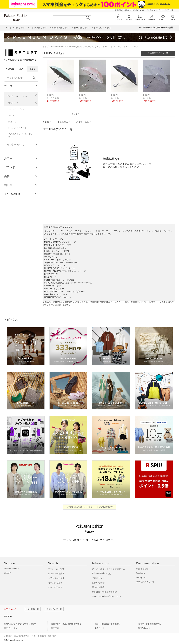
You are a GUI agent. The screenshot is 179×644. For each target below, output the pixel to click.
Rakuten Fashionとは (102, 574)
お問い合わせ (98, 583)
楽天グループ (153, 10)
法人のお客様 (98, 587)
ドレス (11, 116)
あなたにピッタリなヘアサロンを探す (20, 624)
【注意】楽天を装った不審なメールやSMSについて (89, 507)
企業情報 (8, 636)
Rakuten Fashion (59, 47)
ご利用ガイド (98, 578)
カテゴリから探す (56, 578)
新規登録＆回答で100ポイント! (129, 10)
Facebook (141, 573)
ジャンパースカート (17, 128)
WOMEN (10, 69)
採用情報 (52, 636)
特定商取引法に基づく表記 (104, 592)
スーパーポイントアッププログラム (109, 569)
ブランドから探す (56, 569)
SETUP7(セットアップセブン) (82, 47)
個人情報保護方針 (22, 636)
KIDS (32, 69)
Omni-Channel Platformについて (107, 597)
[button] (61, 83)
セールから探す (55, 583)
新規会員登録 (142, 569)
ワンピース (13, 103)
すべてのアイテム (56, 587)
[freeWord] (21, 78)
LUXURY (8, 573)
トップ (46, 47)
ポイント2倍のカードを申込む (107, 624)
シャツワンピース (16, 109)
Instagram (141, 577)
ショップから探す (56, 574)
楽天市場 (169, 10)
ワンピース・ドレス (17, 96)
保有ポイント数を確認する (150, 624)
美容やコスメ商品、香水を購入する (66, 624)
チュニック (13, 122)
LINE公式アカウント (145, 582)
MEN (21, 69)
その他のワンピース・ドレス (21, 136)
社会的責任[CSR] (39, 636)
